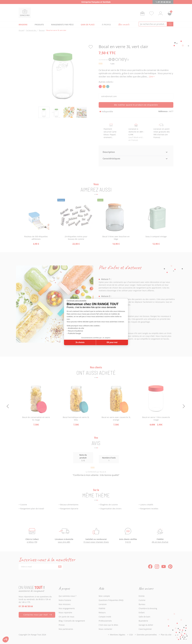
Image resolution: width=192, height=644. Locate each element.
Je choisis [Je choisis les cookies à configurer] (80, 342)
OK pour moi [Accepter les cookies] (112, 342)
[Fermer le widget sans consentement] (77, 301)
